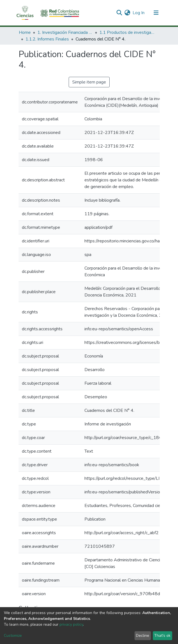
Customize (13, 636)
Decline (143, 636)
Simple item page (89, 82)
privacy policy (71, 624)
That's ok (162, 636)
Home (25, 32)
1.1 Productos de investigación (127, 32)
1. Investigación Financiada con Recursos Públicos (65, 32)
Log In (139, 13)
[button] (127, 13)
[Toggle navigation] (156, 13)
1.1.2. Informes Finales (47, 39)
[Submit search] (119, 13)
